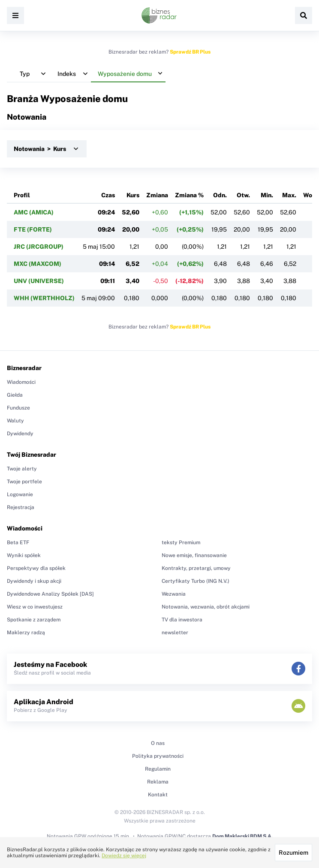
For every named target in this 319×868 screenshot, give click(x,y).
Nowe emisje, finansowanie (194, 555)
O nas (158, 743)
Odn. (220, 195)
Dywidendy (20, 434)
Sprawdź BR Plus (190, 52)
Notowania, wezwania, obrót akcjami (206, 607)
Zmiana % (189, 195)
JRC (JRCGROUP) (39, 247)
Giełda (15, 395)
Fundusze (18, 408)
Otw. (243, 195)
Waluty (15, 421)
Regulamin (158, 769)
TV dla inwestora (182, 620)
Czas (108, 195)
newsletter (175, 633)
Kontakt (158, 795)
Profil (22, 195)
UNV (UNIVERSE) (39, 281)
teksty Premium (181, 542)
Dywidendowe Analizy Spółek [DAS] (50, 594)
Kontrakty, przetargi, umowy (196, 568)
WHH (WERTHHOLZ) (44, 298)
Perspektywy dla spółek (36, 568)
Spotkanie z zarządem (34, 620)
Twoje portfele (24, 482)
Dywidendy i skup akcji (34, 581)
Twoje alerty (22, 469)
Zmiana (157, 195)
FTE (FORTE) (33, 229)
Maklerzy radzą (26, 633)
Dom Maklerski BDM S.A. (242, 836)
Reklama (158, 782)
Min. (267, 195)
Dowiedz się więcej (124, 856)
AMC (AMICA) (34, 212)
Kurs (133, 195)
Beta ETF (18, 542)
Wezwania (174, 594)
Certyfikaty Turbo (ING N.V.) (196, 581)
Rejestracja (21, 507)
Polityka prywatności (158, 756)
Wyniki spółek (24, 555)
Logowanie (20, 494)
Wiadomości (21, 382)
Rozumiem (293, 853)
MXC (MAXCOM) (38, 264)
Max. (289, 195)
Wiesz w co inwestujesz (35, 607)
